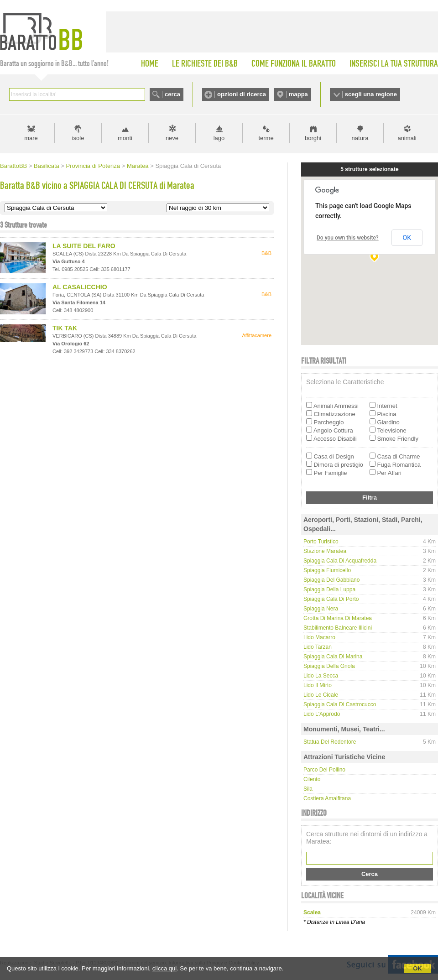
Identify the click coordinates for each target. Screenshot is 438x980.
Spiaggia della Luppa (329, 589)
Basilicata (47, 166)
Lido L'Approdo (322, 714)
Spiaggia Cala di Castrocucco (340, 704)
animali (407, 138)
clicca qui (164, 968)
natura (360, 138)
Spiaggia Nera (321, 609)
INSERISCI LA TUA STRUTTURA (394, 63)
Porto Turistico (321, 542)
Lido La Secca (321, 676)
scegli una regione (371, 94)
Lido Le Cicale (321, 695)
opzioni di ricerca (242, 94)
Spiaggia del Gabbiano (331, 580)
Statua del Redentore (330, 742)
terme (266, 138)
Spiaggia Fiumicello (327, 570)
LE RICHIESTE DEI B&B (205, 63)
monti (125, 138)
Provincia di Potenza (93, 166)
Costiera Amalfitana (327, 798)
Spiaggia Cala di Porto (331, 599)
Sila (308, 789)
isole (78, 138)
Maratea (138, 166)
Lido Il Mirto (318, 685)
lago (219, 138)
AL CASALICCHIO (80, 287)
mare (31, 138)
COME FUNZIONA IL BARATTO (294, 63)
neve (172, 138)
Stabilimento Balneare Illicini (338, 628)
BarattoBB (13, 166)
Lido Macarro (319, 637)
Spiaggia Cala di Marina (333, 657)
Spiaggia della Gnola (329, 666)
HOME (150, 63)
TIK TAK (65, 328)
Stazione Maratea (325, 551)
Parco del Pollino (324, 770)
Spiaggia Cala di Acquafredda (340, 561)
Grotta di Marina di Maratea (338, 618)
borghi (313, 138)
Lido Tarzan (318, 647)
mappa (298, 94)
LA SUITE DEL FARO (84, 246)
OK (417, 968)
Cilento (312, 779)
